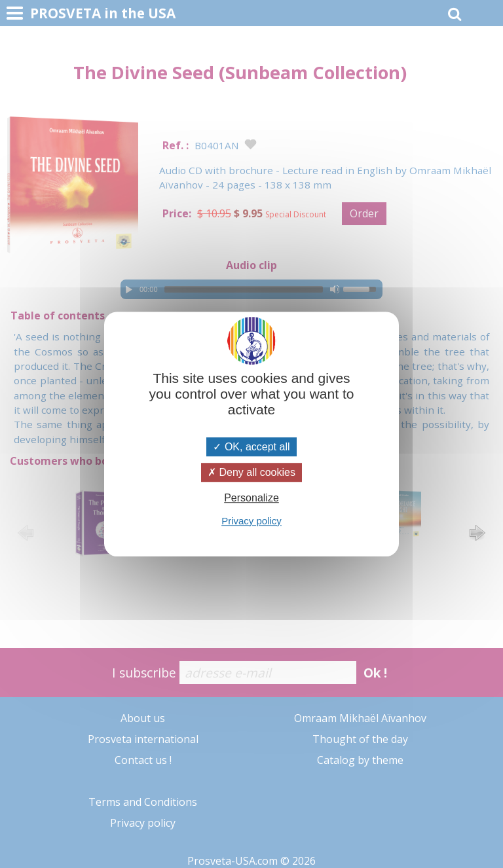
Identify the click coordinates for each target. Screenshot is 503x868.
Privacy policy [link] (251, 521)
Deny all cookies (251, 472)
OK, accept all (251, 447)
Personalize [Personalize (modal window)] (251, 498)
